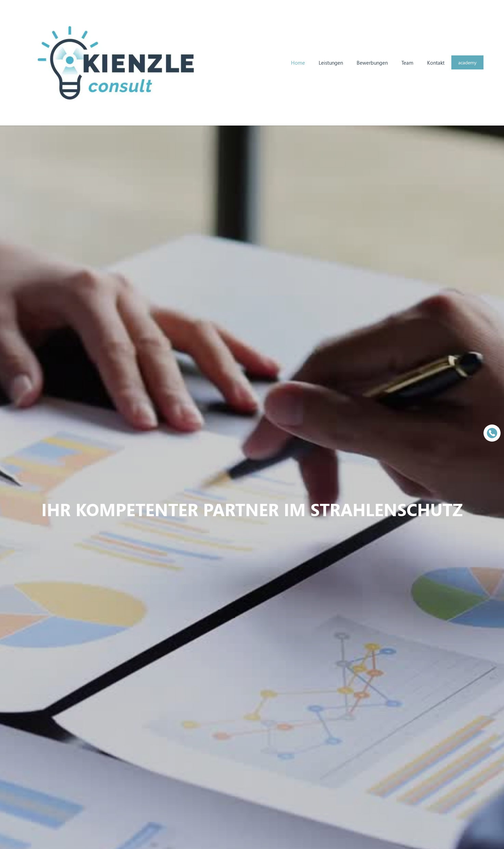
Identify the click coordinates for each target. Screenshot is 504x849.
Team (407, 63)
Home (298, 63)
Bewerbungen (372, 63)
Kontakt (436, 63)
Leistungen (331, 63)
